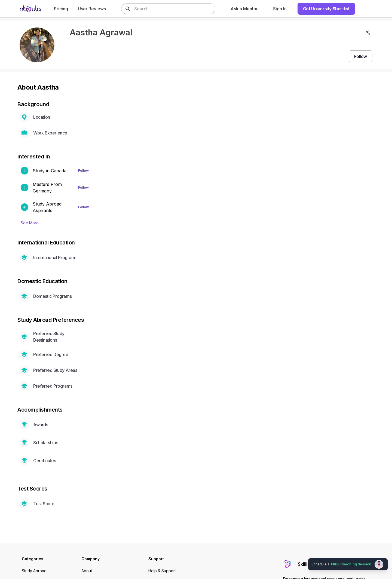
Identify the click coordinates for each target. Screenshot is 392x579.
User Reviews (92, 9)
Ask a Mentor (244, 9)
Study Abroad (34, 571)
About (87, 571)
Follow (83, 171)
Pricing (61, 9)
